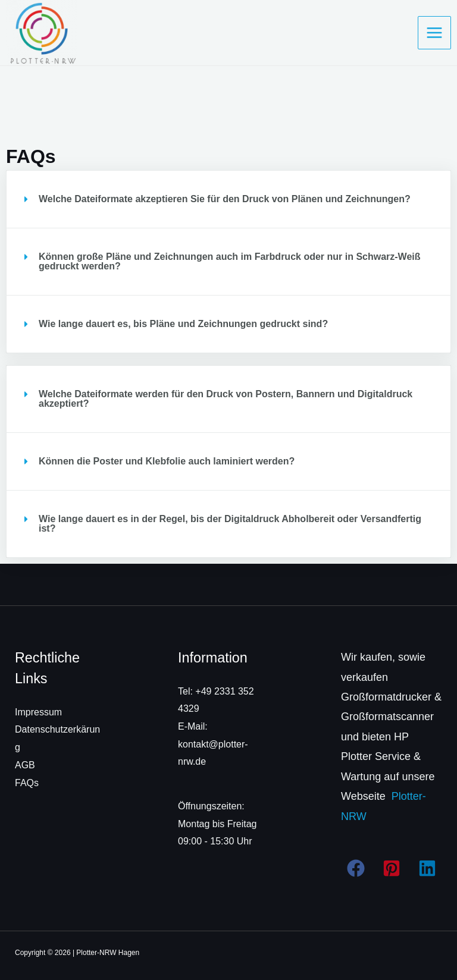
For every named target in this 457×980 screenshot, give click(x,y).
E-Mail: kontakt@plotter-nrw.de (213, 744)
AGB (25, 765)
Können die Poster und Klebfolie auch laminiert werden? (167, 461)
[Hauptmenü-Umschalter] (434, 33)
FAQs (27, 783)
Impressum (38, 712)
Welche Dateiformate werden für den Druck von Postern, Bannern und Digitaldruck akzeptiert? (226, 399)
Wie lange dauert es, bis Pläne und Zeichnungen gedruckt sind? (183, 324)
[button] (228, 199)
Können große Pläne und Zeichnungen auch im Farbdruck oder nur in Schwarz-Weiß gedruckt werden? (230, 261)
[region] (155, 880)
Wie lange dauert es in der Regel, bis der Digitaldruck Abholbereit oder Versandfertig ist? (230, 524)
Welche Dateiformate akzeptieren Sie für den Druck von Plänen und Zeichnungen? (225, 199)
